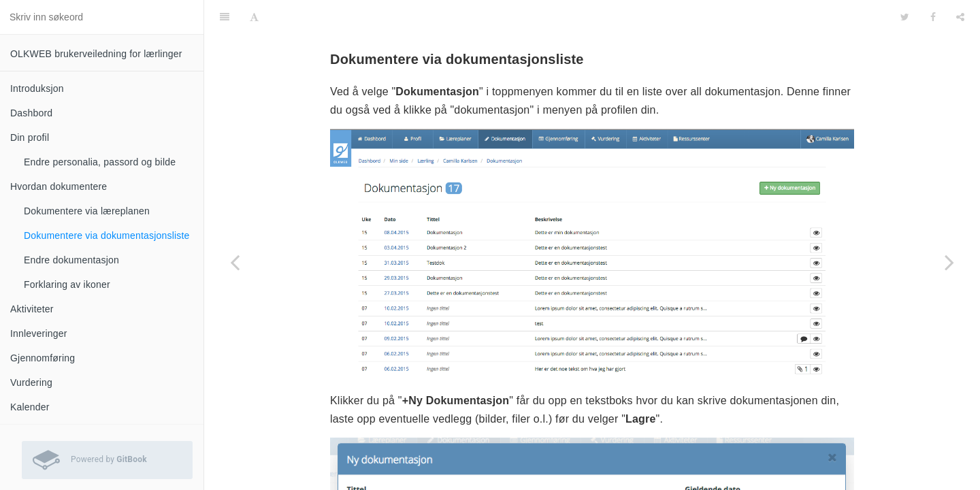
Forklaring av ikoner (67, 284)
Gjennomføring (43, 358)
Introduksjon (37, 88)
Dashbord (31, 113)
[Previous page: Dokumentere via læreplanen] (235, 262)
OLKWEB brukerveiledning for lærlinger (96, 54)
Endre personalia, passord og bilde (100, 162)
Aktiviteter (32, 309)
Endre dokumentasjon (71, 260)
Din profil (30, 137)
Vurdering (31, 382)
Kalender (30, 407)
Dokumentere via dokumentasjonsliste (107, 235)
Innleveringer (39, 333)
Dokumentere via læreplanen (87, 211)
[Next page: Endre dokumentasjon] (949, 262)
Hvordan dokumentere (59, 186)
